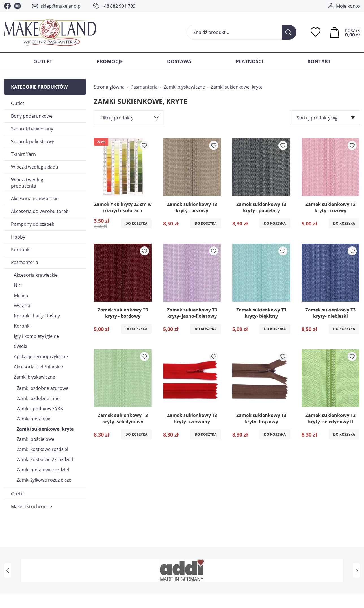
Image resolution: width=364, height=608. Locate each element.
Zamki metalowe (34, 419)
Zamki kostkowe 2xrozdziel (45, 459)
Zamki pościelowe (35, 439)
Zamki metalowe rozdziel (43, 470)
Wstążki (22, 306)
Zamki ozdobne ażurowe (43, 388)
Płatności (249, 61)
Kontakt (319, 61)
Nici (18, 285)
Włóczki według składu (35, 167)
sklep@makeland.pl (61, 6)
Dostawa (179, 61)
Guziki (17, 494)
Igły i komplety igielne (36, 336)
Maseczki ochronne (32, 506)
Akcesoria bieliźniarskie (38, 367)
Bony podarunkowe (32, 116)
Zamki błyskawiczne (34, 377)
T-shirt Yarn (23, 154)
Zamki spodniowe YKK (40, 409)
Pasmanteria (25, 262)
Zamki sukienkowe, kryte (45, 429)
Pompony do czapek (32, 224)
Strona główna (109, 87)
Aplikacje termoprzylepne (41, 356)
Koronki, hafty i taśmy (37, 316)
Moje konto (348, 6)
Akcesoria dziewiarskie (35, 199)
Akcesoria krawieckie (36, 275)
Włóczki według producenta (27, 183)
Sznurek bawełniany (32, 129)
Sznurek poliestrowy (32, 141)
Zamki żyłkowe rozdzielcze (44, 480)
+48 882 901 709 (118, 6)
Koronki (22, 326)
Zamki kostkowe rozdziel (42, 449)
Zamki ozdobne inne (38, 398)
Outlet (43, 61)
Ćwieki (20, 346)
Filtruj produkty (117, 118)
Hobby (18, 237)
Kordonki (21, 250)
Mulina (21, 295)
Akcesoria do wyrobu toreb (40, 211)
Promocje (110, 61)
